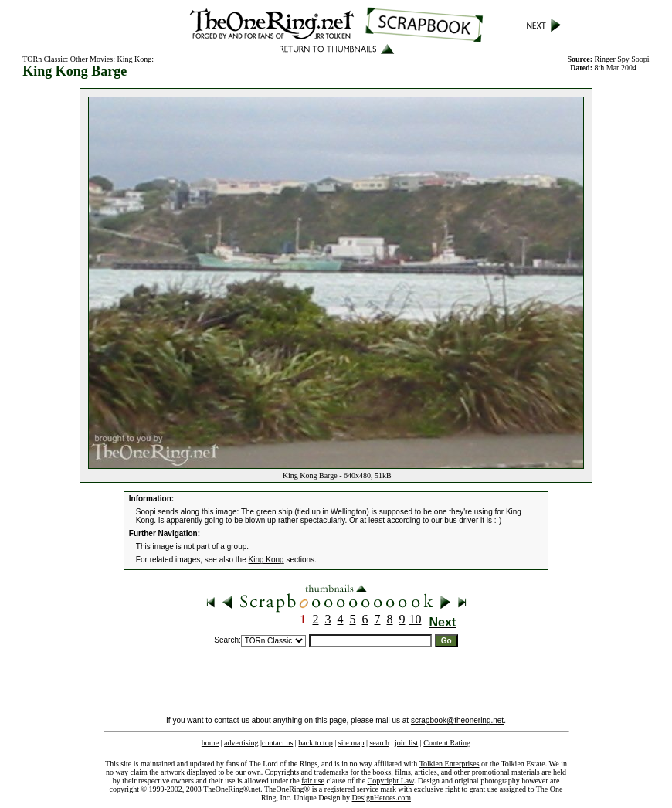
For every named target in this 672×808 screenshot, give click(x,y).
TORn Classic (44, 59)
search (379, 743)
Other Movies (92, 59)
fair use (313, 781)
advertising (241, 743)
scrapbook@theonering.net (457, 720)
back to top (315, 743)
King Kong (134, 59)
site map (351, 743)
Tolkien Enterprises (450, 764)
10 (416, 619)
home (210, 743)
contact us (277, 743)
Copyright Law (391, 781)
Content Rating (447, 743)
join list (406, 743)
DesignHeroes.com (382, 798)
